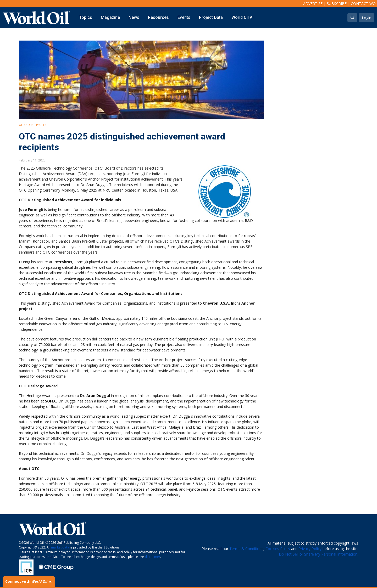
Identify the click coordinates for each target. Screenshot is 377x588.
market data (60, 547)
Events (184, 17)
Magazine (110, 17)
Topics (86, 17)
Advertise (313, 4)
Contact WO (363, 4)
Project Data (211, 17)
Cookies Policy (278, 549)
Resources (158, 17)
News (134, 17)
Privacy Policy (310, 549)
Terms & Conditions (246, 549)
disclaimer (153, 557)
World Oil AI (242, 17)
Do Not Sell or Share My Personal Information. (318, 554)
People (41, 125)
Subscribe (337, 4)
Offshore (26, 125)
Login (367, 18)
